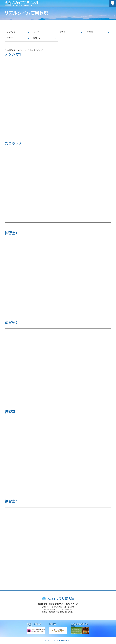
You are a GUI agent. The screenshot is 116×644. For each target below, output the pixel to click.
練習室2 (90, 33)
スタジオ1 (11, 33)
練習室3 (10, 39)
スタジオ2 (37, 33)
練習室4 (36, 39)
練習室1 (63, 33)
